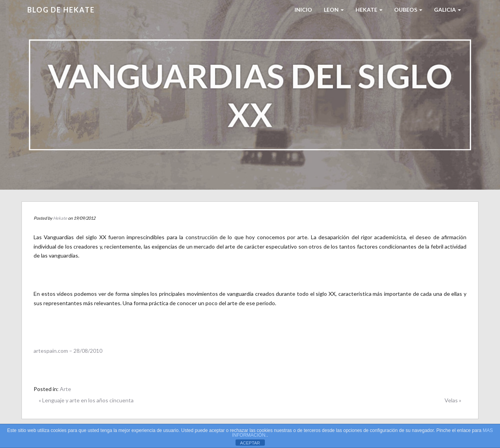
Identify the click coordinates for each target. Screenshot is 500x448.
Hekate (60, 218)
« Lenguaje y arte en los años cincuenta (86, 400)
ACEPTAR (250, 443)
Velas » (453, 400)
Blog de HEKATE (61, 10)
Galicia (447, 10)
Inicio (303, 10)
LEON (334, 10)
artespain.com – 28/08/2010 (68, 351)
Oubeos (408, 10)
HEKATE (369, 10)
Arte (65, 389)
